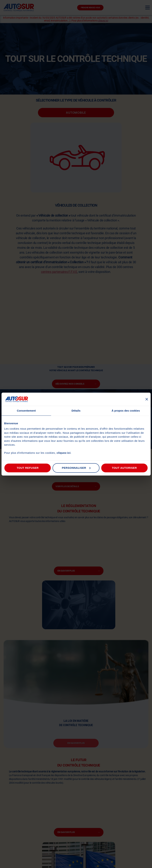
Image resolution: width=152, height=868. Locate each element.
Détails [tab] (76, 411)
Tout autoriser (124, 468)
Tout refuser (28, 468)
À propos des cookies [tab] (126, 411)
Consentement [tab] (26, 411)
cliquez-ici (64, 453)
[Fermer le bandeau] (147, 399)
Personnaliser (76, 468)
